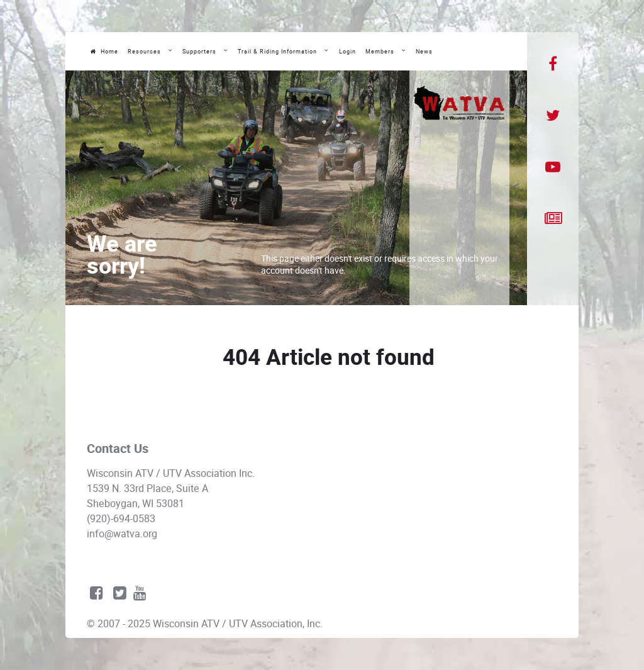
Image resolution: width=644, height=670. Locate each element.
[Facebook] (553, 64)
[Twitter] (553, 116)
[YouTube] (553, 167)
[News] (553, 219)
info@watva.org (122, 534)
